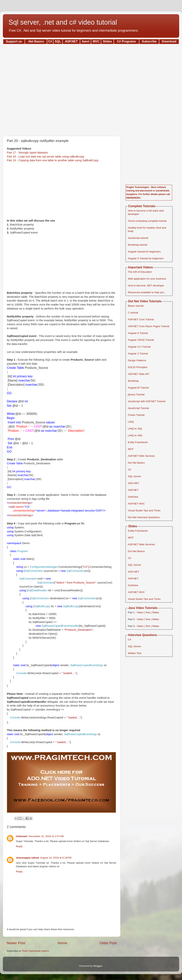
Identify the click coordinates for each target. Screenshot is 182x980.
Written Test (135, 653)
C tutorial (133, 313)
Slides (156, 612)
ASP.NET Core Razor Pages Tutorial (149, 326)
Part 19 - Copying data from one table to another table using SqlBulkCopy (53, 160)
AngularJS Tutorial (138, 388)
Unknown (22, 836)
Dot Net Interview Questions (144, 517)
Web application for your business (147, 279)
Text (148, 612)
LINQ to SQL (135, 429)
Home (62, 943)
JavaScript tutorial (138, 238)
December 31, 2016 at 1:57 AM (46, 836)
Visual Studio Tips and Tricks (144, 510)
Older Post (108, 943)
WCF (131, 449)
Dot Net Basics (136, 463)
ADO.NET (133, 483)
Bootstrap (133, 381)
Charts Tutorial (136, 415)
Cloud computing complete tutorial (147, 221)
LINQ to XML (135, 435)
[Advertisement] (91, 89)
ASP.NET (133, 490)
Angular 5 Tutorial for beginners (146, 258)
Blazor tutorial (136, 306)
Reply (19, 846)
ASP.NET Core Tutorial (141, 319)
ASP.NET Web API (138, 374)
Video (140, 612)
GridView (133, 497)
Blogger (98, 966)
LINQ (131, 422)
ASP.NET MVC (136, 504)
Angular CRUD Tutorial (141, 340)
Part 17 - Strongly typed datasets (27, 153)
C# (129, 470)
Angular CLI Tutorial (139, 347)
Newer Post (16, 943)
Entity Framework (138, 442)
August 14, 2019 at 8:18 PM (56, 858)
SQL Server (134, 476)
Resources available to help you (146, 292)
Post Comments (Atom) (36, 951)
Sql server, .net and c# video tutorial (63, 22)
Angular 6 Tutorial (138, 333)
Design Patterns (137, 360)
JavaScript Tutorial (138, 408)
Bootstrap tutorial (137, 245)
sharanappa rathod (27, 858)
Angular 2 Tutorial (138, 354)
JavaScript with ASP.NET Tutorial (147, 401)
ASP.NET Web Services (141, 456)
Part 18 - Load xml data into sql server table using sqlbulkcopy (45, 157)
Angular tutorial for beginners (144, 252)
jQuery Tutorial (136, 394)
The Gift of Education (140, 272)
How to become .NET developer (146, 286)
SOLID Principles (138, 367)
